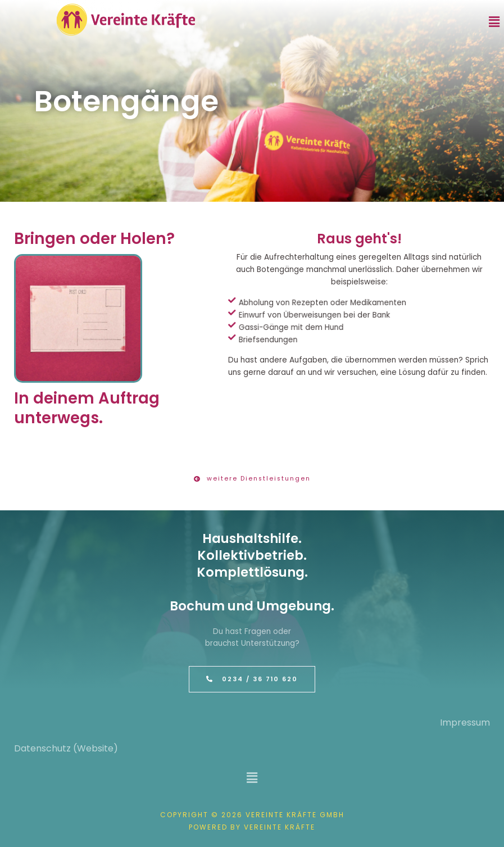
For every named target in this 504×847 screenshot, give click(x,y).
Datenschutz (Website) (66, 748)
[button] (494, 22)
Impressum (465, 723)
